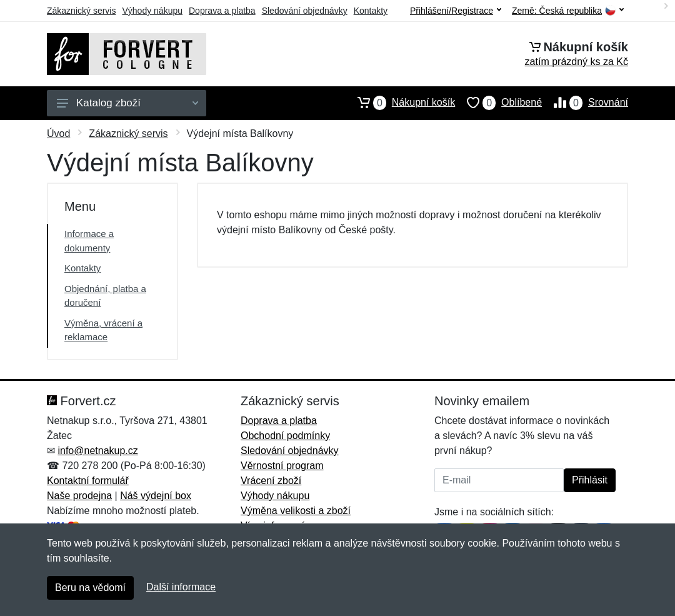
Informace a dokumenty (89, 241)
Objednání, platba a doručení (105, 296)
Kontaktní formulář (88, 481)
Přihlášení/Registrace (456, 11)
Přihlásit (590, 480)
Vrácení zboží (271, 481)
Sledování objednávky (305, 11)
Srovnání (585, 103)
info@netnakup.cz (97, 451)
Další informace (181, 587)
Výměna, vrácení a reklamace (103, 330)
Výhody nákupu (152, 11)
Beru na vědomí (90, 588)
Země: (568, 11)
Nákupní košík (400, 103)
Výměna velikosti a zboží (296, 511)
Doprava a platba (222, 11)
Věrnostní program (282, 466)
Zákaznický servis (81, 11)
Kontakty (371, 11)
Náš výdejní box (156, 496)
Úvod (58, 134)
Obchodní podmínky (285, 436)
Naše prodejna (79, 496)
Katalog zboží (127, 103)
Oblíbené (498, 103)
